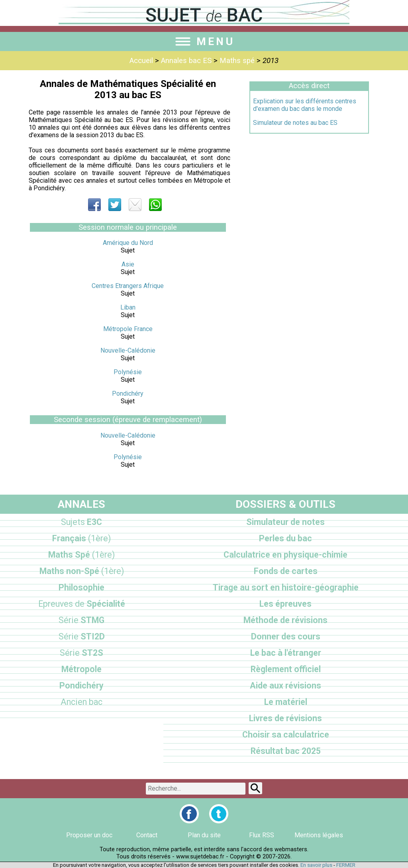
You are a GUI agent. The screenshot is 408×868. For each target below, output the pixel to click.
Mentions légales (319, 835)
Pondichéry (128, 394)
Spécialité (82, 604)
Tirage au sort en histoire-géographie (286, 587)
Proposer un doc (89, 835)
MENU (204, 41)
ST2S (81, 653)
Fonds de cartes (286, 571)
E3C (81, 522)
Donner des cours (286, 636)
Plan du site (204, 835)
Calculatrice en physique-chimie (285, 555)
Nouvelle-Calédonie (128, 350)
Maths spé (237, 61)
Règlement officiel (286, 669)
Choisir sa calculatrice (286, 735)
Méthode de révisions (285, 620)
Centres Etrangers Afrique (128, 286)
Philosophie (81, 587)
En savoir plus (316, 865)
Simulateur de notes (285, 522)
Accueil (141, 61)
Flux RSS (262, 835)
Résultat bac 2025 (286, 751)
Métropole (81, 669)
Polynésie (128, 372)
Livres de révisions (285, 718)
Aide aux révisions (285, 686)
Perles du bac (285, 538)
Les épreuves (285, 604)
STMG (81, 620)
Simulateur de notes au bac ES (295, 123)
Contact (147, 835)
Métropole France (128, 329)
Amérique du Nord (128, 243)
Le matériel (286, 702)
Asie (128, 264)
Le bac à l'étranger (286, 653)
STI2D (82, 636)
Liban (128, 307)
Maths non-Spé (82, 571)
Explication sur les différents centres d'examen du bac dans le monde (305, 105)
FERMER (346, 865)
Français (81, 538)
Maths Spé (81, 555)
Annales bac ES (186, 61)
